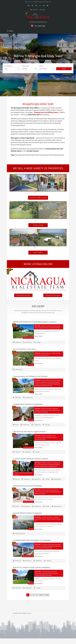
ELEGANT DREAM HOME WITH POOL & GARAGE (31, 459)
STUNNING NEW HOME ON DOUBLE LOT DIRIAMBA (32, 540)
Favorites (34, 10)
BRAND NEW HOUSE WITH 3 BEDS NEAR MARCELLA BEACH (35, 322)
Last (47, 595)
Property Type (25, 66)
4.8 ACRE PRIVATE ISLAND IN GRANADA (27, 513)
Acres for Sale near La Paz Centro (24, 349)
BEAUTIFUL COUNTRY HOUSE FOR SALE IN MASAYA (32, 567)
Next (41, 595)
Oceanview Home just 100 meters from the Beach (30, 376)
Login (42, 10)
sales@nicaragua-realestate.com (42, 2)
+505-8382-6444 (40, 26)
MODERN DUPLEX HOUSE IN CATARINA (27, 486)
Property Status (8, 66)
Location (41, 66)
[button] (11, 183)
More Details (39, 336)
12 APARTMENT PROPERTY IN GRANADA (28, 404)
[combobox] (12, 69)
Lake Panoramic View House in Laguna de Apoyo (29, 432)
